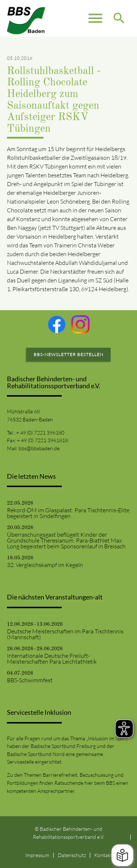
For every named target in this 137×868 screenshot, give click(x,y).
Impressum (37, 855)
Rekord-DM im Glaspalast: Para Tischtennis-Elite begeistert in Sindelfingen (68, 513)
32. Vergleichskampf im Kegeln (45, 565)
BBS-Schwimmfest (30, 680)
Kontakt (103, 855)
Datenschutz (72, 855)
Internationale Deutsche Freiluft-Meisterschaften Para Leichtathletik (52, 659)
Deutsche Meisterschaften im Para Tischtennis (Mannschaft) (65, 634)
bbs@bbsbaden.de (39, 448)
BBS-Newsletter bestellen (68, 354)
